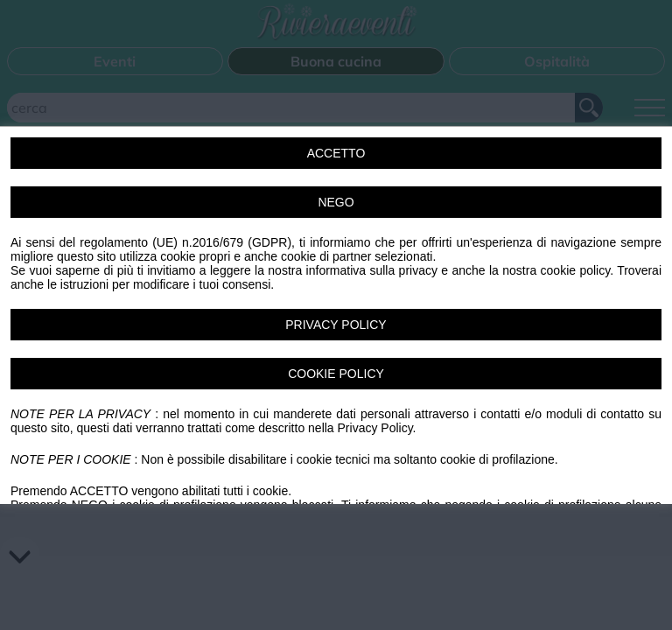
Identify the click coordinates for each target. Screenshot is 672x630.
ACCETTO (336, 153)
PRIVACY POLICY (336, 325)
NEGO (336, 202)
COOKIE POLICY (336, 374)
